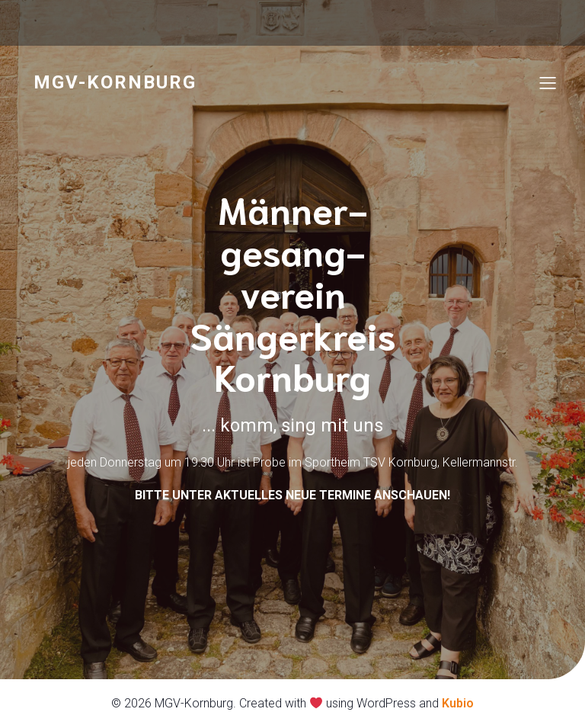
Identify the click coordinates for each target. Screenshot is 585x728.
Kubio (458, 703)
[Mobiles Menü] (548, 82)
